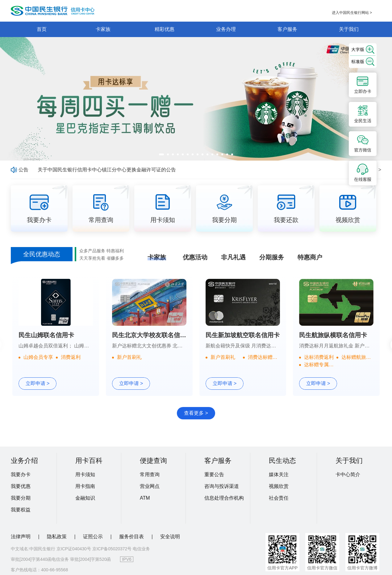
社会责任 (279, 498)
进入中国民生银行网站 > (352, 13)
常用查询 (150, 474)
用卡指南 (85, 486)
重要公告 (214, 474)
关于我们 (349, 29)
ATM (145, 498)
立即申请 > (38, 383)
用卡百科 (89, 461)
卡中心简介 (348, 474)
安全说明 (170, 537)
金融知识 (85, 498)
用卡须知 (85, 474)
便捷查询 (153, 461)
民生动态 (282, 461)
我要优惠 (21, 486)
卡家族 (103, 29)
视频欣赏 (279, 486)
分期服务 (272, 257)
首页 (42, 29)
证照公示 (94, 537)
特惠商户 (310, 257)
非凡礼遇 (233, 257)
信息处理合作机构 (224, 498)
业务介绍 (24, 461)
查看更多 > (196, 413)
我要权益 (21, 510)
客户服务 (287, 29)
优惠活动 (195, 257)
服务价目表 (132, 537)
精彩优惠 (165, 29)
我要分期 (21, 498)
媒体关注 (279, 474)
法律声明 (21, 537)
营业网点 (150, 486)
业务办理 (226, 29)
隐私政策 (57, 537)
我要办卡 (21, 474)
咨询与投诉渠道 (222, 486)
